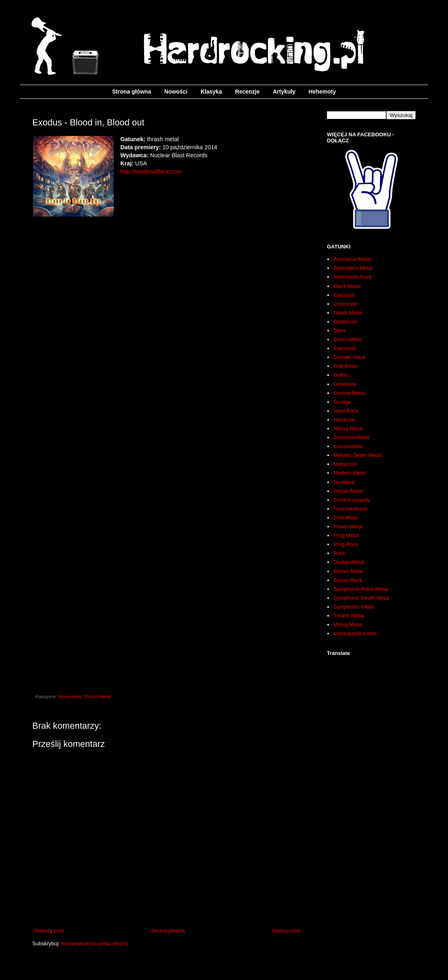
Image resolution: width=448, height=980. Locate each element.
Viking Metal (348, 624)
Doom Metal (348, 339)
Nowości (176, 92)
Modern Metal (349, 473)
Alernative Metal (352, 259)
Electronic (345, 348)
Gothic (341, 375)
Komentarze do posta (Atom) (95, 944)
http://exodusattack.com (151, 171)
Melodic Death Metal (357, 455)
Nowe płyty (70, 696)
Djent (339, 330)
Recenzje (248, 92)
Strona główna (132, 92)
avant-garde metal (355, 633)
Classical (344, 295)
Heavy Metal (348, 428)
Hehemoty (322, 92)
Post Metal (346, 518)
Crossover (345, 304)
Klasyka (211, 92)
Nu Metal (344, 482)
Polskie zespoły (352, 500)
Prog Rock (346, 544)
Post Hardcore (350, 509)
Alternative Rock (353, 277)
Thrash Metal (97, 696)
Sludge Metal (349, 562)
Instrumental (348, 446)
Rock (339, 553)
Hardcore (344, 420)
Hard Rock (346, 411)
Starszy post (286, 931)
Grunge (342, 402)
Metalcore (345, 464)
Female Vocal (349, 357)
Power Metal (348, 526)
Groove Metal (349, 393)
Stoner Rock (348, 580)
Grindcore (345, 384)
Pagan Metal (348, 491)
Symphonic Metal (354, 607)
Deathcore (345, 322)
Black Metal (347, 286)
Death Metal (348, 313)
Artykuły (284, 92)
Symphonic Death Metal (361, 598)
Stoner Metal (348, 571)
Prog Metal (346, 535)
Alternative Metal (353, 268)
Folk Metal (345, 366)
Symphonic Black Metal (361, 589)
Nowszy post (49, 931)
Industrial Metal (351, 437)
